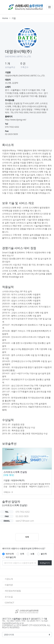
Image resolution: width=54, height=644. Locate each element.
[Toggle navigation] (49, 7)
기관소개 (9, 579)
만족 (22, 554)
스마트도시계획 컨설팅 (15, 472)
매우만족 (10, 554)
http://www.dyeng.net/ (16, 120)
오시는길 (9, 597)
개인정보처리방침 (13, 591)
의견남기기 (45, 563)
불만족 (44, 554)
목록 (27, 537)
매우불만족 (11, 557)
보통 (32, 554)
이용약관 (9, 585)
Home (5, 18)
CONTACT (9, 603)
